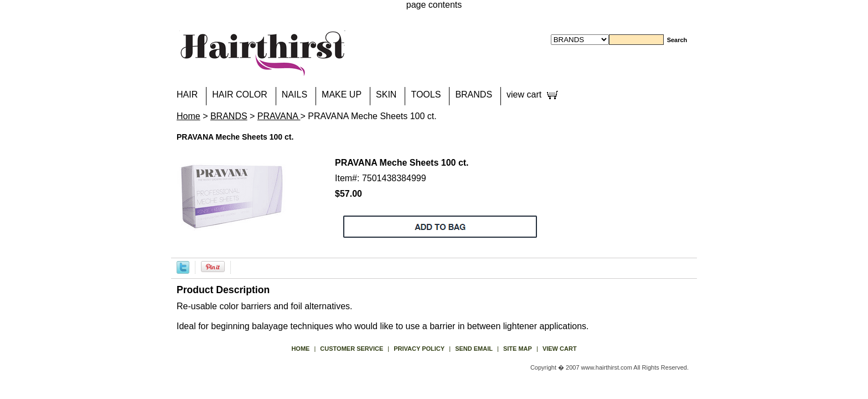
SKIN (386, 94)
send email (474, 349)
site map (518, 349)
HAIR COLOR (240, 94)
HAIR (187, 94)
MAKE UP (342, 94)
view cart (524, 94)
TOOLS (426, 94)
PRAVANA (279, 116)
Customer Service (352, 349)
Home (188, 116)
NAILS (294, 94)
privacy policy (419, 349)
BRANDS (474, 94)
